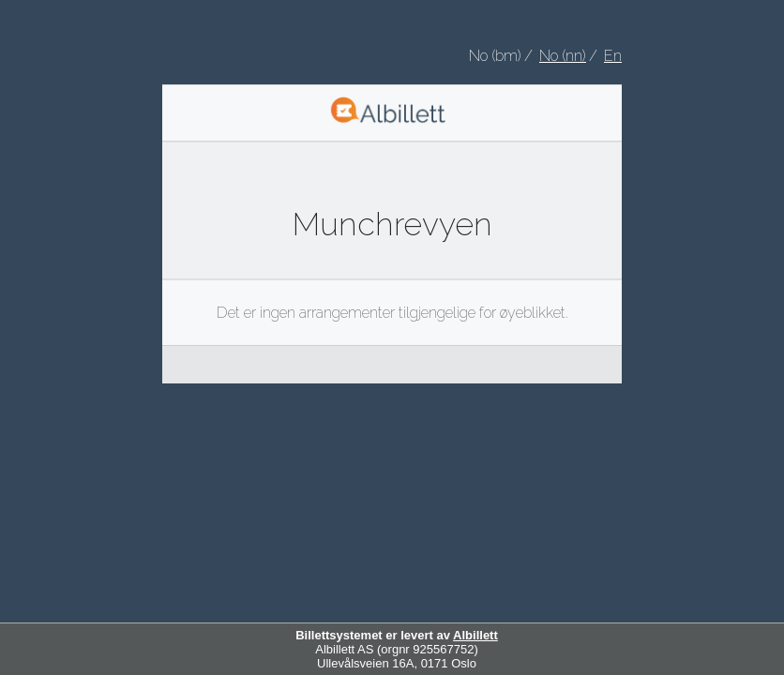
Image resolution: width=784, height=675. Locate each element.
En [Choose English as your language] (613, 56)
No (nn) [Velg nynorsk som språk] (563, 56)
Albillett (475, 635)
